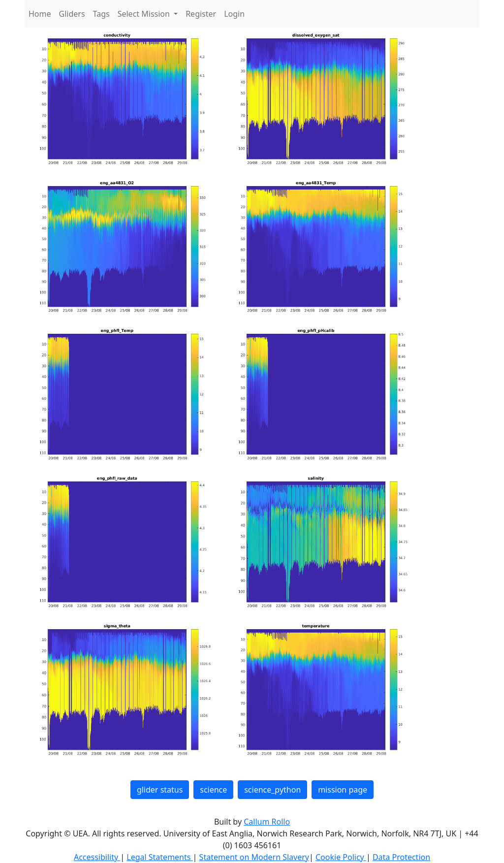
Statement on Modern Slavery (254, 857)
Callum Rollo (267, 822)
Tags (101, 14)
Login (234, 14)
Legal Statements (159, 857)
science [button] (213, 790)
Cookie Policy (341, 857)
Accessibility (97, 857)
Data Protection (401, 857)
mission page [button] (343, 790)
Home (40, 14)
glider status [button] (160, 790)
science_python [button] (272, 790)
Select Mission (145, 14)
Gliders (72, 14)
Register (201, 14)
